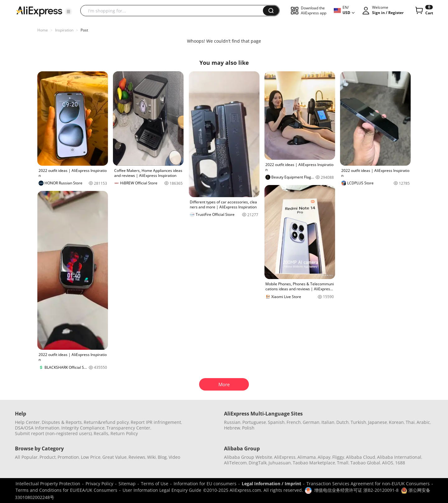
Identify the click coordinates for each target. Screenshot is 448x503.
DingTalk (258, 463)
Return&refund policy (106, 422)
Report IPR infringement (156, 422)
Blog (162, 457)
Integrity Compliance (83, 428)
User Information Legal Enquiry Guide (162, 490)
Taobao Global (365, 463)
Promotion (68, 457)
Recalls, (102, 433)
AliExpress (285, 457)
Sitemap (127, 484)
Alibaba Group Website (248, 457)
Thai (410, 422)
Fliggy (338, 457)
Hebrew (232, 428)
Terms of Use (155, 484)
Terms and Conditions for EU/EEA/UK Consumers (66, 490)
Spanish (276, 422)
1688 (400, 463)
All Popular (26, 457)
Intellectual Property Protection (48, 484)
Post (84, 30)
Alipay (324, 457)
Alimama (307, 457)
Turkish (358, 422)
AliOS (388, 463)
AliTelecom (235, 463)
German (311, 422)
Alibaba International (399, 457)
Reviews (137, 457)
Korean (396, 422)
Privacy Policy (99, 484)
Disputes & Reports (62, 422)
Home (43, 30)
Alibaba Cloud (361, 457)
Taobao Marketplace (314, 463)
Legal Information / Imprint (271, 484)
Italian (328, 422)
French (294, 422)
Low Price (91, 457)
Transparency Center (128, 428)
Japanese (378, 422)
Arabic (423, 422)
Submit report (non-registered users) (53, 433)
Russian (232, 422)
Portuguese (254, 422)
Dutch (343, 422)
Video (174, 457)
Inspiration (64, 30)
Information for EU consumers (205, 484)
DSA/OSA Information (37, 428)
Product (48, 457)
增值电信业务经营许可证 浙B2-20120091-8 (356, 490)
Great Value (114, 457)
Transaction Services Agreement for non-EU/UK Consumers (368, 484)
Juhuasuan (280, 463)
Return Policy (124, 433)
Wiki (152, 457)
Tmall (343, 463)
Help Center (27, 422)
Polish (248, 428)
